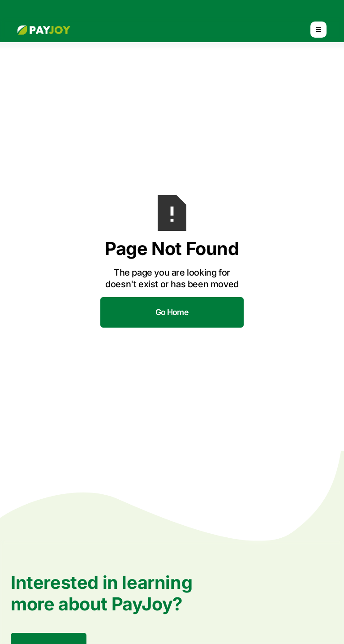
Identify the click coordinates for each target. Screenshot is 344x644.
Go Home (172, 312)
